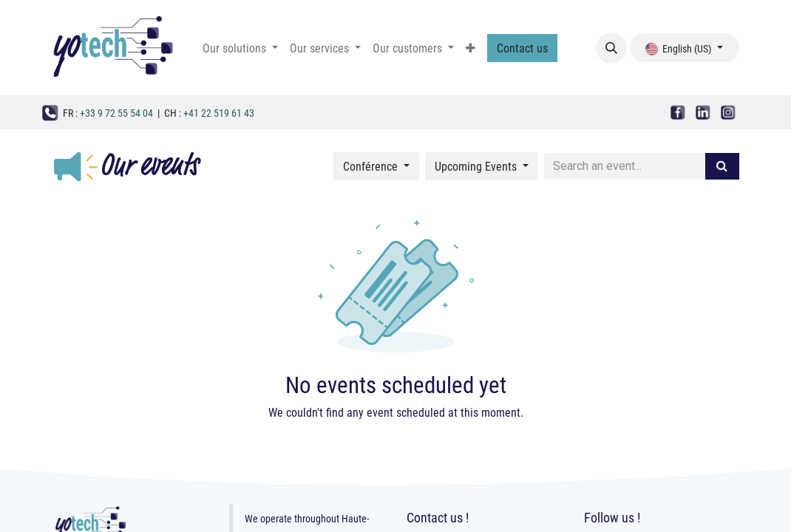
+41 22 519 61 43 (219, 113)
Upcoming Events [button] (477, 166)
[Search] (722, 166)
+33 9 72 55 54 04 (116, 113)
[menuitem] (240, 48)
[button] (611, 48)
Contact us (522, 48)
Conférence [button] (372, 166)
